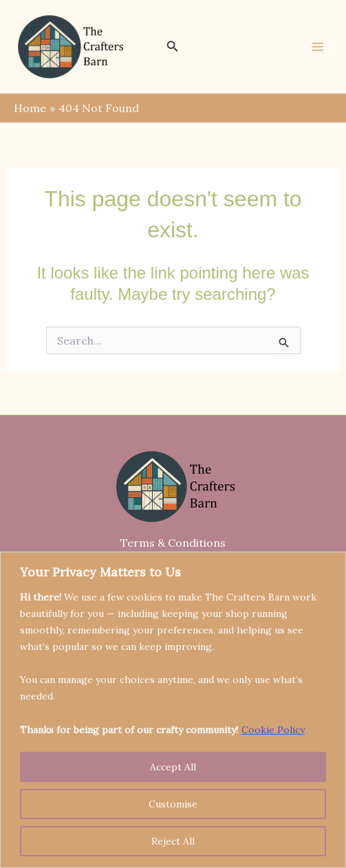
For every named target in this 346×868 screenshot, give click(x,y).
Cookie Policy (273, 730)
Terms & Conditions (173, 543)
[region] (173, 710)
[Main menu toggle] (318, 47)
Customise (173, 804)
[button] (173, 47)
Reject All (173, 841)
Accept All (173, 767)
